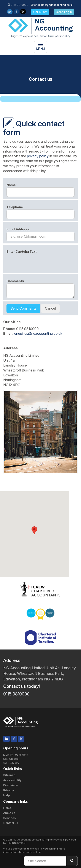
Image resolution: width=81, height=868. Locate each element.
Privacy (9, 790)
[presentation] (39, 262)
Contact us (11, 823)
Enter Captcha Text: (22, 251)
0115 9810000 (16, 694)
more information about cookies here (34, 850)
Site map (9, 775)
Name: (12, 185)
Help (6, 795)
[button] (34, 530)
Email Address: (18, 229)
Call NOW (40, 12)
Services (10, 818)
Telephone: (15, 207)
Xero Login (64, 12)
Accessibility (12, 780)
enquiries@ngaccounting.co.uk (54, 5)
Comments (15, 281)
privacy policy (38, 156)
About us (9, 813)
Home (7, 808)
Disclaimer (11, 785)
